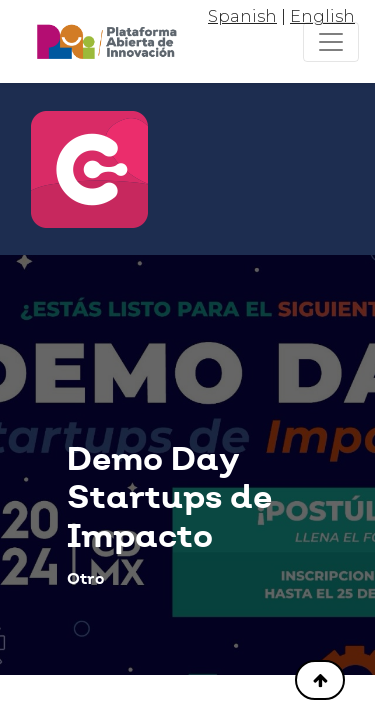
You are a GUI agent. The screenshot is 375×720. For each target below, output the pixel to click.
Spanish (242, 16)
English (322, 16)
